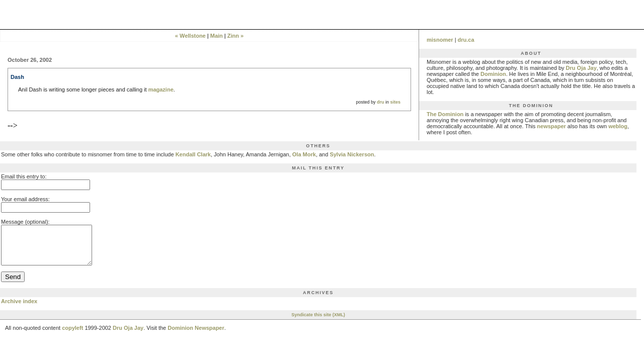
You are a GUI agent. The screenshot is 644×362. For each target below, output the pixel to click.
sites (395, 102)
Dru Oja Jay (581, 68)
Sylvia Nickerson (352, 154)
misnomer (440, 40)
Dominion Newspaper (196, 335)
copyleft (72, 335)
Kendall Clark (193, 154)
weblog (618, 126)
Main (217, 36)
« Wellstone (190, 36)
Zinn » (235, 36)
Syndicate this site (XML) (318, 322)
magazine (161, 89)
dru (381, 102)
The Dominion (445, 114)
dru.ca (466, 40)
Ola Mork (304, 154)
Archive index (19, 309)
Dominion (493, 74)
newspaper (551, 126)
